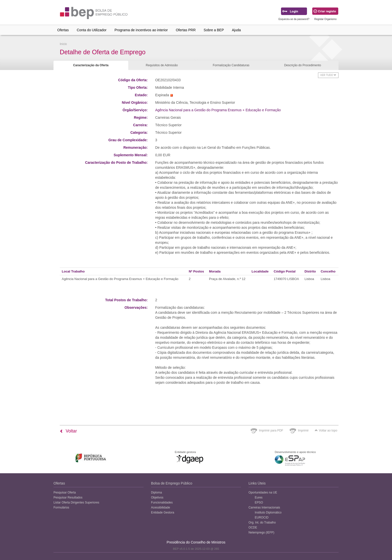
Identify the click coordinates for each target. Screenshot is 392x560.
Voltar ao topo (326, 430)
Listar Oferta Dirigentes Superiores (76, 502)
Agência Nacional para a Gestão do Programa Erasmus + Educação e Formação (218, 110)
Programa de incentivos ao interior (141, 30)
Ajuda (236, 30)
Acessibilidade (160, 507)
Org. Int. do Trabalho (262, 522)
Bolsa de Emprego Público (172, 483)
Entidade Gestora (163, 512)
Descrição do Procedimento (303, 65)
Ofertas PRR (186, 30)
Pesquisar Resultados (68, 497)
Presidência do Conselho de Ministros (196, 542)
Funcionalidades (162, 502)
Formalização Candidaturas (231, 65)
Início (63, 44)
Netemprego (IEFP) (261, 532)
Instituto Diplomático (268, 512)
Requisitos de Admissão (162, 65)
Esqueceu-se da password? (294, 19)
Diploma (156, 492)
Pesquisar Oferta (65, 492)
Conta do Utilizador (92, 30)
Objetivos (157, 497)
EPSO (259, 502)
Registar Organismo (325, 19)
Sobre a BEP (214, 30)
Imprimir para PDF (271, 430)
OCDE (253, 527)
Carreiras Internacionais (264, 507)
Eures (259, 497)
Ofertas (63, 30)
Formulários (61, 507)
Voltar (68, 431)
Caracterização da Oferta (91, 65)
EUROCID (262, 517)
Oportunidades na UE (263, 492)
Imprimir (303, 430)
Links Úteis (257, 483)
